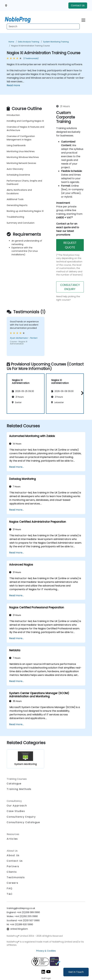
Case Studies (16, 811)
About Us (13, 855)
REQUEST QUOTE (70, 245)
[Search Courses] (43, 26)
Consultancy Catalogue (23, 822)
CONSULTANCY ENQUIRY (70, 287)
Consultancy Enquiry (21, 817)
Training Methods (19, 789)
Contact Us (78, 5)
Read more (13, 85)
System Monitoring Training (56, 42)
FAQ (10, 888)
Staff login (46, 978)
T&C (10, 894)
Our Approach (17, 806)
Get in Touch (76, 972)
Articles (12, 839)
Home (11, 42)
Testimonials (16, 877)
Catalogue (14, 784)
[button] (82, 393)
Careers (12, 883)
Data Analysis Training (29, 42)
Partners (13, 866)
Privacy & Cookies (46, 951)
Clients (12, 872)
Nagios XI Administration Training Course (30, 46)
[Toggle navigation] (83, 20)
